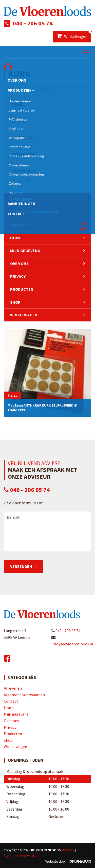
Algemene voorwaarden (24, 695)
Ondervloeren (20, 165)
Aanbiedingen (22, 204)
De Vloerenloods (46, 850)
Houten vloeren (21, 101)
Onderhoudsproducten (26, 174)
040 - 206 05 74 (33, 23)
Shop (15, 302)
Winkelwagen (74, 35)
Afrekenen (13, 688)
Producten (21, 90)
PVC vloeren (18, 119)
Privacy (18, 276)
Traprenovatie (20, 147)
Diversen (16, 193)
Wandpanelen (19, 138)
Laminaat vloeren (22, 110)
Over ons (17, 80)
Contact (16, 214)
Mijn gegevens (25, 251)
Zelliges (15, 183)
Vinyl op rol (17, 129)
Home (16, 238)
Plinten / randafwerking (26, 156)
